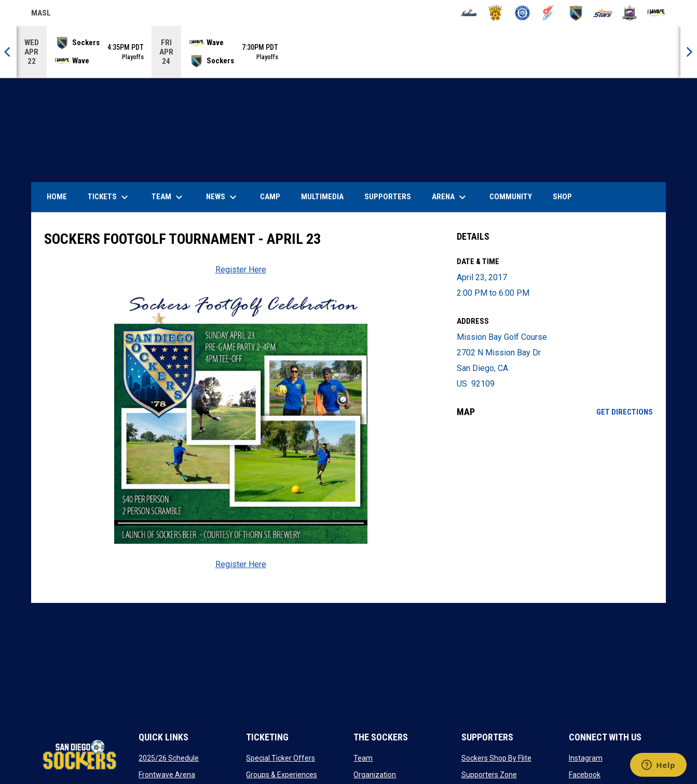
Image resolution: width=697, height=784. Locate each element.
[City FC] (522, 13)
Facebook (585, 775)
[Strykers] (630, 13)
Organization (375, 775)
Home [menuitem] (57, 197)
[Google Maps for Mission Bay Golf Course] (555, 510)
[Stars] (603, 13)
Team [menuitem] (168, 197)
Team (363, 758)
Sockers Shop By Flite (496, 758)
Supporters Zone (489, 775)
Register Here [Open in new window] (241, 270)
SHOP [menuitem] (566, 196)
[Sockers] (576, 13)
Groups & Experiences (282, 775)
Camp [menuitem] (270, 197)
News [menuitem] (223, 197)
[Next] (689, 52)
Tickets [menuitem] (109, 197)
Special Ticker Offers (281, 758)
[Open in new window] (241, 417)
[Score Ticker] (348, 52)
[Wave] (656, 13)
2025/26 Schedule (169, 758)
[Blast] (495, 13)
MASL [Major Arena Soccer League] (41, 15)
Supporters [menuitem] (388, 197)
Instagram (586, 758)
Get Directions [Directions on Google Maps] (625, 412)
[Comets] (549, 13)
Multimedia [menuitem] (322, 197)
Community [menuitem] (511, 197)
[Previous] (8, 52)
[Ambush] (469, 13)
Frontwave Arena (167, 775)
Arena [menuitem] (454, 197)
